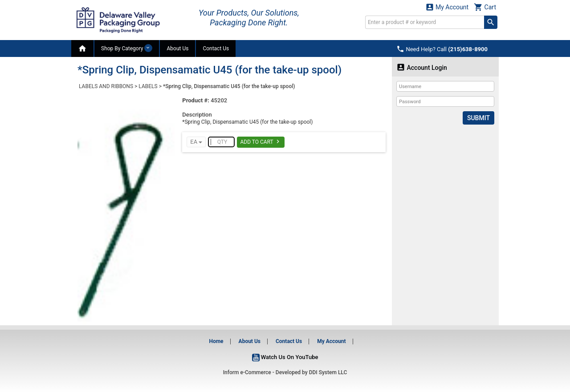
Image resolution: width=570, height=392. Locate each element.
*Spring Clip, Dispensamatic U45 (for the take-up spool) (229, 86)
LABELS (148, 86)
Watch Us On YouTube (285, 357)
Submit (478, 118)
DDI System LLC (328, 372)
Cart (485, 7)
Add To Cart (261, 141)
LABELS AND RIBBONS (106, 86)
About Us (177, 48)
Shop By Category (127, 48)
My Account (447, 7)
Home (216, 341)
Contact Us (216, 48)
